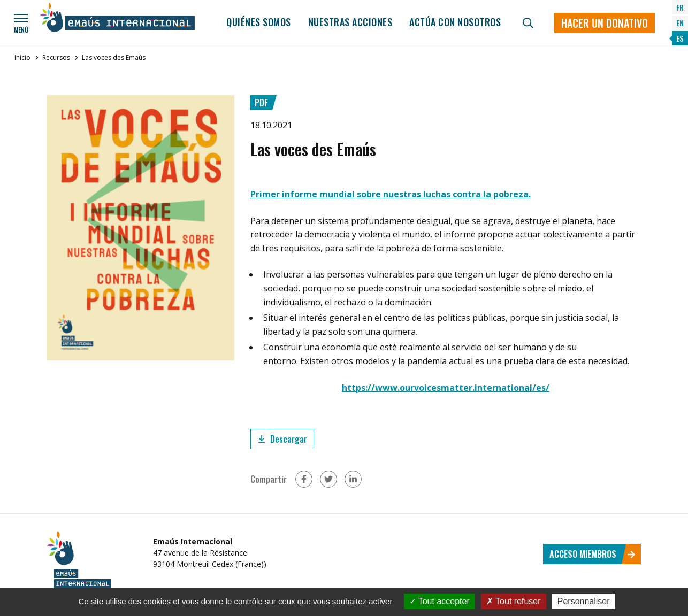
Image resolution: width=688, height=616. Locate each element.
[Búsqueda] (528, 23)
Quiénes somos (259, 22)
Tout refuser (514, 601)
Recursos (56, 57)
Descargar (282, 439)
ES (680, 38)
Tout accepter (439, 601)
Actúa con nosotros (455, 22)
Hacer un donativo (605, 23)
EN (680, 23)
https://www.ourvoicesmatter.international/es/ (446, 388)
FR (680, 7)
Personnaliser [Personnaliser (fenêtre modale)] (584, 601)
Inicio (22, 57)
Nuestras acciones (350, 22)
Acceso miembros (593, 554)
